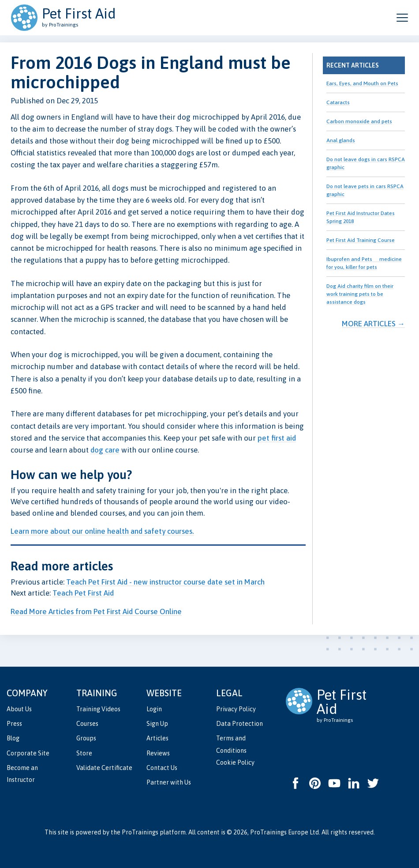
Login (154, 709)
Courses (87, 724)
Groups (86, 738)
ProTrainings (140, 832)
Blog (13, 738)
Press (14, 724)
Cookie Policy (235, 762)
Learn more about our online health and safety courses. (102, 531)
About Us (19, 709)
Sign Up (157, 724)
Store (84, 753)
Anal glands (341, 140)
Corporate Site (28, 753)
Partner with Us (169, 782)
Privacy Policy (236, 709)
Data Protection (239, 724)
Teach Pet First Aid (83, 593)
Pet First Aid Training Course (361, 240)
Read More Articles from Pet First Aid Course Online (96, 611)
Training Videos (98, 709)
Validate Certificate (104, 768)
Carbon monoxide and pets (359, 121)
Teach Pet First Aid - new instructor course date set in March (165, 582)
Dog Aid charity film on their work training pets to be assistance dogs (360, 294)
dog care (105, 450)
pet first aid (277, 438)
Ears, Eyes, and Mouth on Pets (362, 83)
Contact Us (162, 768)
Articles (157, 738)
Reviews (158, 753)
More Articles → (373, 324)
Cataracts (338, 102)
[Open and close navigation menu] (402, 18)
